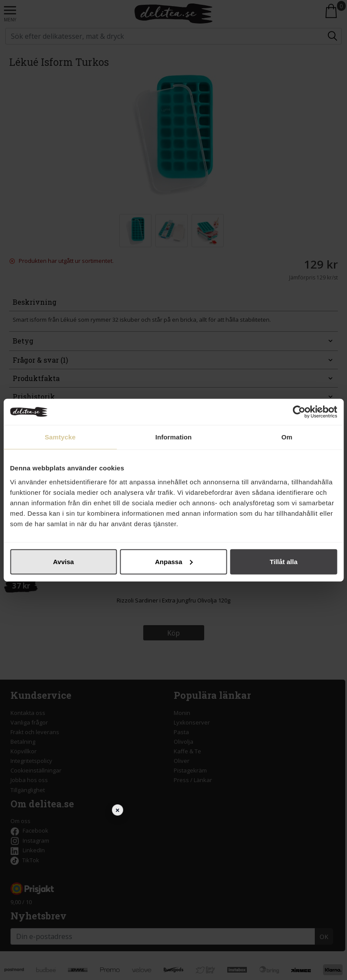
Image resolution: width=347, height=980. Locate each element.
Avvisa (64, 561)
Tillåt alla (283, 561)
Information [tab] (174, 437)
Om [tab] (287, 437)
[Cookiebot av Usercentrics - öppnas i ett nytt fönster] (299, 412)
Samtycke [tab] (60, 437)
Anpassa (174, 561)
